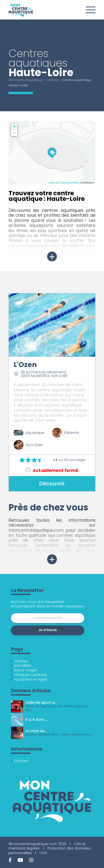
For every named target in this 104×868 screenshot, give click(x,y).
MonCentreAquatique (26, 80)
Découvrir (52, 484)
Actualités (23, 665)
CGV (43, 853)
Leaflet (51, 183)
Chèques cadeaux (30, 675)
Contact (21, 761)
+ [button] (15, 127)
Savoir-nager (25, 670)
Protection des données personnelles (50, 851)
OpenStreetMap (70, 183)
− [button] (15, 133)
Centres (52, 80)
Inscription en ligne (30, 679)
